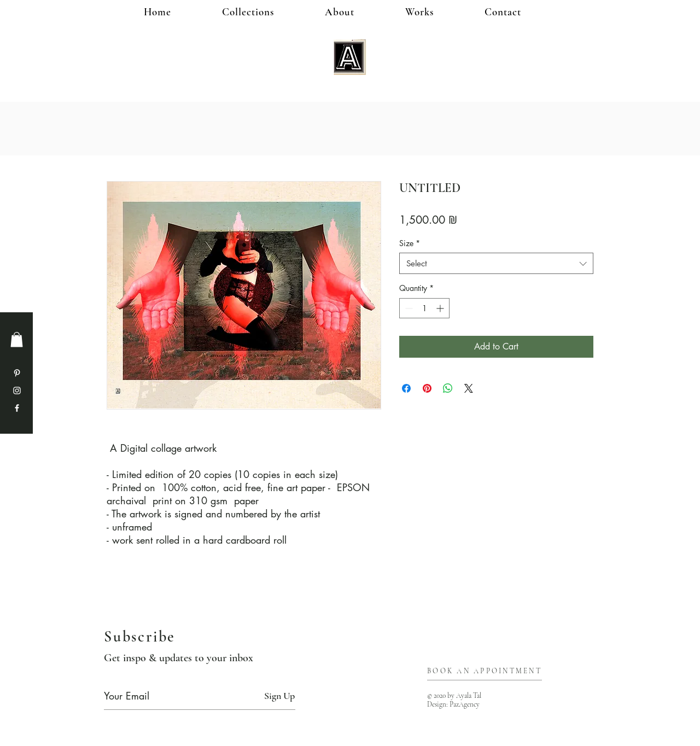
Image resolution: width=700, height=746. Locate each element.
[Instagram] (17, 391)
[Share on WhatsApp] (448, 388)
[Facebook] (17, 408)
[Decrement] (408, 308)
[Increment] (441, 308)
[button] (437, 12)
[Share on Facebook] (406, 388)
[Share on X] (469, 388)
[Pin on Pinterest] (427, 388)
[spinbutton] (424, 308)
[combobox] (496, 263)
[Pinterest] (17, 373)
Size (410, 243)
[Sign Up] (279, 696)
